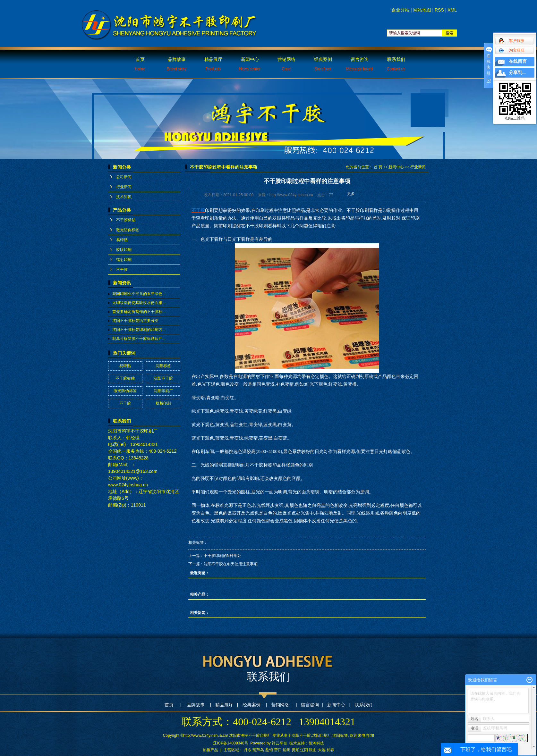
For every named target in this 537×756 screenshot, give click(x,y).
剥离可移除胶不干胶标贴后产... (139, 339)
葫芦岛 (258, 750)
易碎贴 (122, 240)
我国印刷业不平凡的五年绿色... (139, 294)
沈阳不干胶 (163, 378)
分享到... (517, 73)
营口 (278, 750)
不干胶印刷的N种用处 (222, 556)
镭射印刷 (124, 260)
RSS (439, 10)
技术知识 (124, 197)
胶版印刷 (124, 250)
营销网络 (286, 64)
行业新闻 (124, 187)
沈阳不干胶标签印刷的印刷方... (139, 330)
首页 (140, 64)
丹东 (248, 750)
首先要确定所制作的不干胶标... (139, 312)
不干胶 (122, 270)
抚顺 (295, 750)
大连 (322, 750)
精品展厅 (213, 64)
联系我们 (396, 64)
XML (452, 10)
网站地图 (422, 10)
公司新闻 (124, 177)
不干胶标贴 (126, 220)
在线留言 (518, 61)
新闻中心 (250, 64)
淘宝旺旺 (511, 50)
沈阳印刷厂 (163, 391)
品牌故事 (177, 64)
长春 (330, 750)
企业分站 (400, 10)
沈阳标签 (163, 366)
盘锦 (269, 750)
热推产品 (210, 750)
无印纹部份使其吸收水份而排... (139, 303)
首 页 (378, 167)
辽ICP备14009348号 (230, 743)
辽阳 (304, 750)
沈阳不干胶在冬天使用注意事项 (231, 564)
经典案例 (323, 64)
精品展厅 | (227, 705)
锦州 (286, 750)
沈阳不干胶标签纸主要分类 (135, 321)
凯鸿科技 (316, 743)
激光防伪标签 (128, 230)
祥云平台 (279, 743)
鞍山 (313, 750)
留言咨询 (359, 64)
